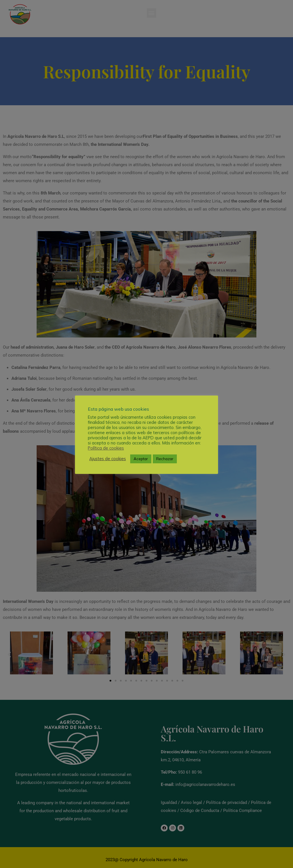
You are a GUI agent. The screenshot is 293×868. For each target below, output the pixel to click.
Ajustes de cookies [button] (108, 459)
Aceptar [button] (141, 459)
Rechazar (165, 459)
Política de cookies (106, 448)
